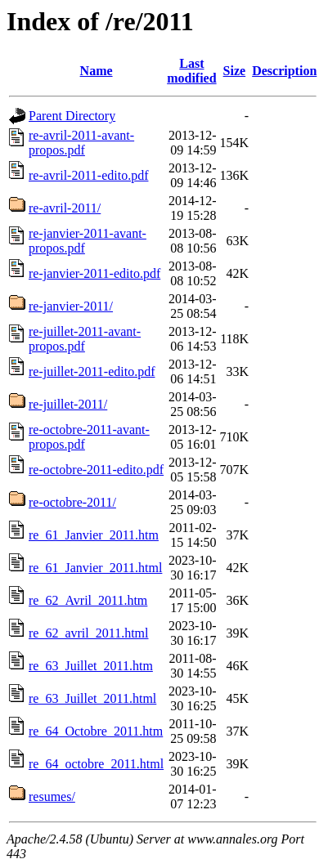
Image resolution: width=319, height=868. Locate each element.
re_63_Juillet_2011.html (92, 698)
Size (235, 71)
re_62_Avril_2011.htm (88, 600)
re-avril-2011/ (65, 208)
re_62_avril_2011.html (89, 633)
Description (284, 71)
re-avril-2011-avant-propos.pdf (81, 143)
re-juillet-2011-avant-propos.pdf (85, 339)
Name (97, 71)
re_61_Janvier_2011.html (95, 568)
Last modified (191, 71)
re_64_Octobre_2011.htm (96, 731)
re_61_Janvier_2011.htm (94, 535)
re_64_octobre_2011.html (96, 764)
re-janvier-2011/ (71, 306)
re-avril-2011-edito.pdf (88, 175)
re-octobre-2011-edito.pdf (96, 470)
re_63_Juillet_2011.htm (91, 666)
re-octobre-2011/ (72, 502)
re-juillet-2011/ (68, 404)
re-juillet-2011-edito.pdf (92, 371)
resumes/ (52, 796)
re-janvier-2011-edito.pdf (94, 273)
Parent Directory (72, 116)
